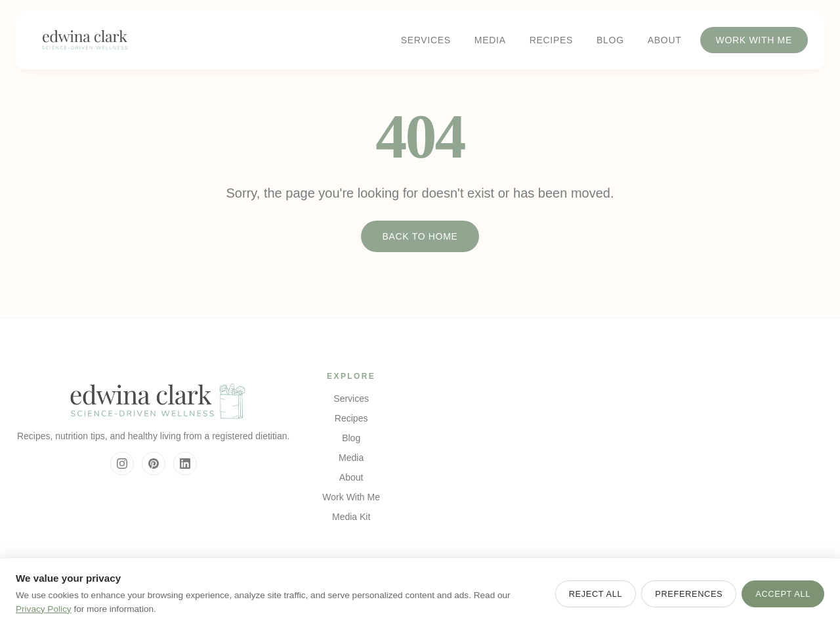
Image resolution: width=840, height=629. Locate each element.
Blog (610, 40)
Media (490, 40)
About (665, 40)
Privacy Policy (44, 609)
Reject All (596, 594)
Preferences (689, 594)
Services (426, 40)
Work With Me (754, 40)
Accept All (783, 594)
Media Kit (351, 517)
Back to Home (420, 236)
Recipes (551, 40)
